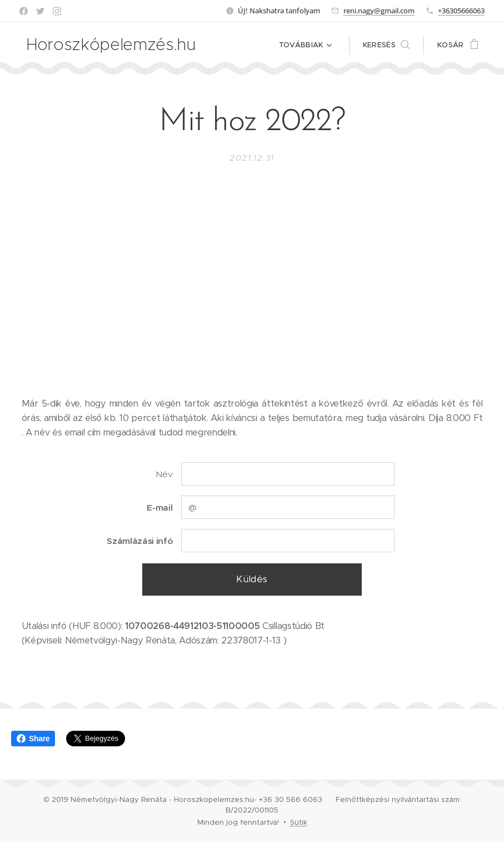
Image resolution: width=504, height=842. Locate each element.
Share (33, 739)
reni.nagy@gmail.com (379, 11)
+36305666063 (461, 11)
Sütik (299, 822)
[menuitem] (246, 45)
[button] (386, 45)
